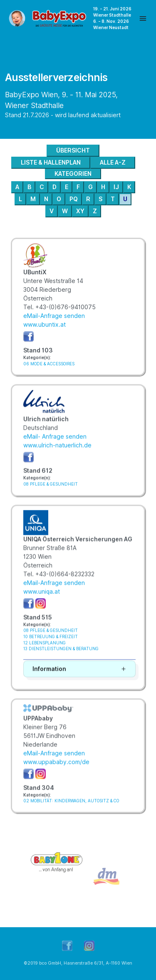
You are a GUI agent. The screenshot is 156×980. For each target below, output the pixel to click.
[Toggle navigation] (143, 18)
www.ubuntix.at (45, 325)
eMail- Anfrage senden (55, 443)
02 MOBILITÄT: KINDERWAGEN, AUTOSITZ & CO (71, 807)
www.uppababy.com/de (56, 768)
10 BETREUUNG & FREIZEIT (51, 643)
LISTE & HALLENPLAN (51, 163)
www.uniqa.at (42, 598)
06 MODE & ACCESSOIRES (49, 364)
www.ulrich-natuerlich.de (57, 452)
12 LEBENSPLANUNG (45, 649)
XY (80, 211)
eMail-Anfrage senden (54, 316)
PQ (74, 199)
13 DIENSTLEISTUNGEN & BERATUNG (61, 655)
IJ (116, 187)
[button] (79, 676)
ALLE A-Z (113, 163)
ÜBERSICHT (73, 150)
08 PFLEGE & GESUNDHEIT (51, 491)
